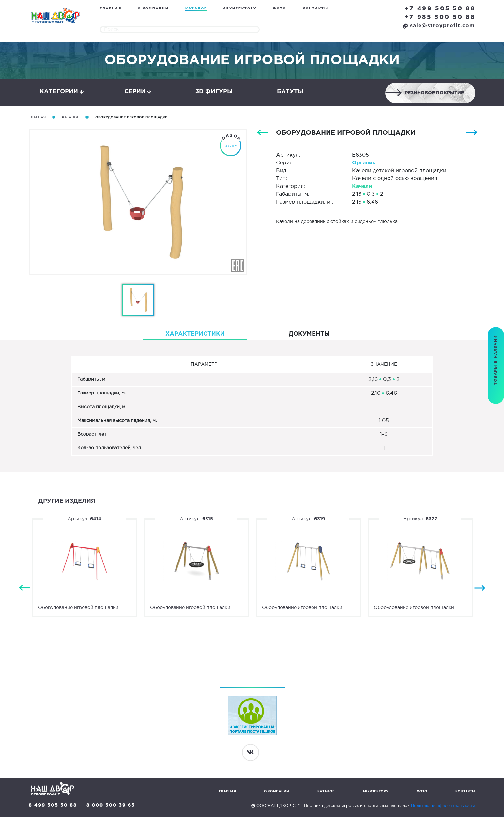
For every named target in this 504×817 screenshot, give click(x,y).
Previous (24, 588)
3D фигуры (214, 92)
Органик (364, 163)
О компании (153, 9)
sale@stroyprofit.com (439, 26)
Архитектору (240, 9)
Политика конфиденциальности (443, 806)
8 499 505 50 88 (53, 805)
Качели (362, 186)
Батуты (290, 92)
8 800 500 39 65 (111, 805)
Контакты (315, 9)
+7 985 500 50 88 (440, 17)
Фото (279, 9)
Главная (111, 9)
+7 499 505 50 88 (440, 9)
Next (480, 588)
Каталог (196, 9)
